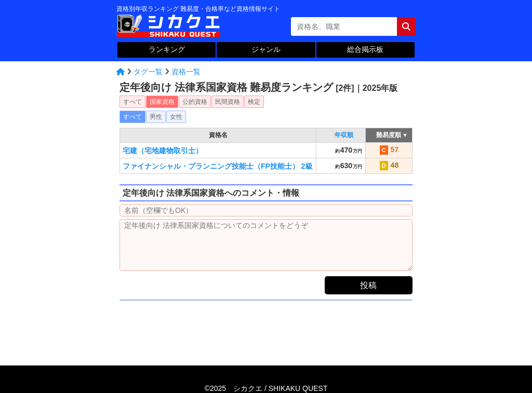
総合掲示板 (365, 49)
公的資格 (195, 102)
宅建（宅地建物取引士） (163, 151)
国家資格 (162, 102)
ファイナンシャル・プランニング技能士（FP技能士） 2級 (218, 166)
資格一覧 (186, 72)
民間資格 (228, 102)
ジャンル (266, 49)
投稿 (368, 285)
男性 (156, 117)
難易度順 (389, 135)
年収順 (344, 135)
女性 (176, 117)
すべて (132, 102)
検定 (254, 102)
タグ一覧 (148, 72)
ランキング (167, 49)
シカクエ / (280, 388)
